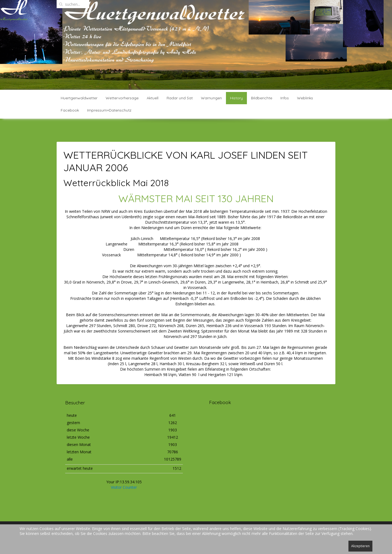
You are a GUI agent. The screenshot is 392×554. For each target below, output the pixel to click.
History (236, 98)
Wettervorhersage (122, 98)
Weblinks (305, 98)
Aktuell (153, 98)
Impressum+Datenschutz (109, 110)
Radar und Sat (180, 98)
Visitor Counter (124, 478)
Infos (285, 98)
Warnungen (211, 98)
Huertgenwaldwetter (79, 98)
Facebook (70, 110)
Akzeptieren (360, 546)
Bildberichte (262, 98)
